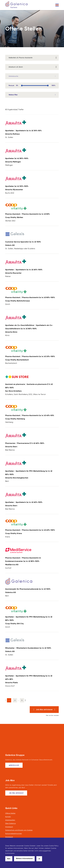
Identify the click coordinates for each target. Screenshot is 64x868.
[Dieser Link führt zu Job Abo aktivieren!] (16, 793)
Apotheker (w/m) (31, 160)
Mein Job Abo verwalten (52, 715)
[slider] (22, 86)
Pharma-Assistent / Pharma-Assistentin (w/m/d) (31, 216)
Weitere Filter (13, 95)
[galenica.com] (14, 765)
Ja (39, 859)
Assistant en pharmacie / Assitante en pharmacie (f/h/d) (31, 388)
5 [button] (22, 700)
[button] (25, 700)
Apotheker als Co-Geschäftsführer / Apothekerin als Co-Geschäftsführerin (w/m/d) (31, 329)
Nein (9, 859)
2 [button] (15, 700)
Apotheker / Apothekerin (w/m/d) (31, 133)
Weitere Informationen (24, 858)
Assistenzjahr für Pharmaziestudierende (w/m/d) (31, 591)
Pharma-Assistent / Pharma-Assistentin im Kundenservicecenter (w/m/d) (31, 562)
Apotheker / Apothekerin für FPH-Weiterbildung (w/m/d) (31, 475)
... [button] (18, 700)
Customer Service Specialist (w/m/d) (31, 244)
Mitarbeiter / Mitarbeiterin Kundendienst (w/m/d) (31, 650)
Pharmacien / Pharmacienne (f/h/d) (31, 445)
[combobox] (32, 67)
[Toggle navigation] (57, 5)
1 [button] (9, 700)
